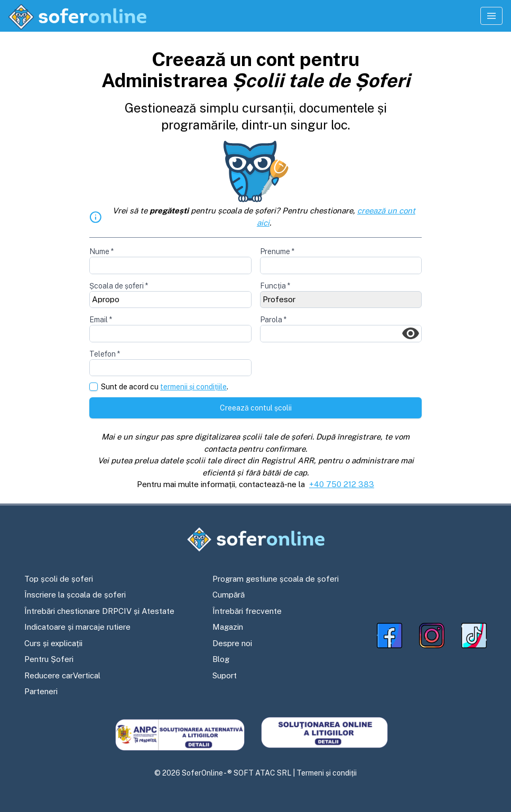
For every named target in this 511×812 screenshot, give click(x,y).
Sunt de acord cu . (165, 387)
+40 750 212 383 (342, 484)
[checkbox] (94, 387)
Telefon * (105, 354)
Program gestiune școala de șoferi (276, 579)
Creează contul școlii (256, 408)
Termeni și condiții (327, 773)
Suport (225, 675)
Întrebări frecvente (247, 611)
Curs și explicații (53, 643)
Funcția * (275, 286)
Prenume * (277, 251)
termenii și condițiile (193, 387)
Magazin (228, 627)
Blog (221, 659)
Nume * (101, 251)
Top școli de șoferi (59, 579)
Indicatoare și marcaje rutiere (77, 627)
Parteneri (41, 691)
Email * (101, 320)
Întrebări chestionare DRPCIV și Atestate (99, 611)
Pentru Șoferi (49, 659)
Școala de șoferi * (119, 286)
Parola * (273, 320)
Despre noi (232, 643)
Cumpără (229, 595)
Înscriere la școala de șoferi (75, 595)
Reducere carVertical (62, 675)
